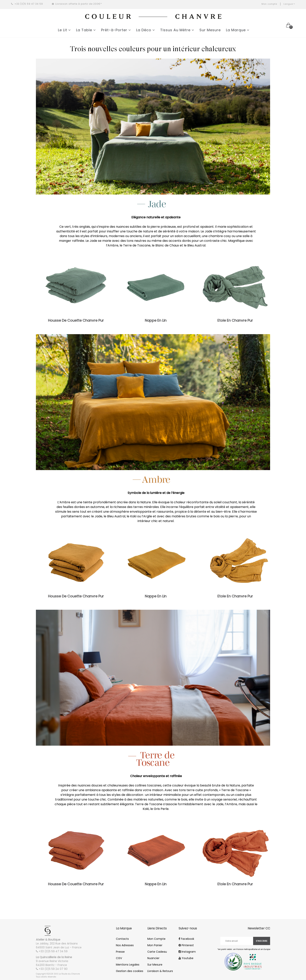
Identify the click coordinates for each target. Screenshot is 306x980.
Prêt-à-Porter (116, 30)
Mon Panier (155, 945)
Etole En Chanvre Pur (235, 320)
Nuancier (153, 958)
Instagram (187, 952)
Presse (120, 952)
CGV (119, 958)
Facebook (186, 939)
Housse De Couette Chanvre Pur (76, 320)
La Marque (238, 30)
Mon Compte (156, 939)
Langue (289, 4)
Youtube (186, 958)
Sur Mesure (210, 30)
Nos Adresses (125, 945)
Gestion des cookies (130, 971)
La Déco (146, 30)
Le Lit (64, 30)
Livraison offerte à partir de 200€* (77, 4)
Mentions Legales (128, 965)
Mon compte (269, 4)
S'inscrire (262, 941)
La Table (86, 30)
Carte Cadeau (157, 952)
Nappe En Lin (156, 320)
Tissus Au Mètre (177, 30)
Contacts (122, 939)
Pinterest (186, 945)
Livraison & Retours (160, 971)
